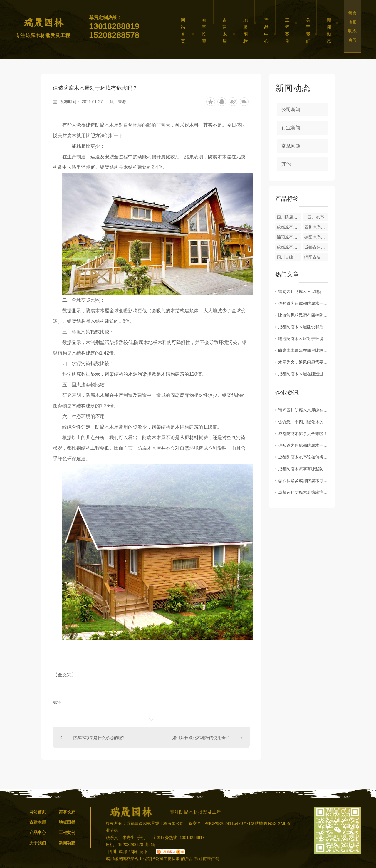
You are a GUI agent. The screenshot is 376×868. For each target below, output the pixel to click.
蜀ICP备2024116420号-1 (228, 823)
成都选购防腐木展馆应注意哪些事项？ (303, 492)
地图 (352, 22)
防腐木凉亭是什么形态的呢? (99, 738)
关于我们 (309, 31)
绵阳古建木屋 (316, 257)
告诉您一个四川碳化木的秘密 (303, 422)
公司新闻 (291, 109)
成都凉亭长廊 (289, 227)
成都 (123, 852)
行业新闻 (291, 128)
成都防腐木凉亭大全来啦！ (303, 434)
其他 (286, 164)
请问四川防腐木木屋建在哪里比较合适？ (303, 292)
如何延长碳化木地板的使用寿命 (201, 738)
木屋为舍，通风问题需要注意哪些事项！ (303, 362)
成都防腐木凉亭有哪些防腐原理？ (303, 469)
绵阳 (133, 852)
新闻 (352, 40)
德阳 (144, 852)
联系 (352, 31)
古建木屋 (226, 31)
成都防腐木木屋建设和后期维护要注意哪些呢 (303, 327)
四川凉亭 (316, 217)
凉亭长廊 (205, 31)
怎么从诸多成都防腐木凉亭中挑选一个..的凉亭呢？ (303, 481)
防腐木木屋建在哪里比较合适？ (303, 350)
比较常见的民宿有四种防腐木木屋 (303, 315)
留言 (352, 13)
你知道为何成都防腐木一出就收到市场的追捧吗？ (303, 303)
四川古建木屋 (289, 257)
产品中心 (267, 31)
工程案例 (288, 31)
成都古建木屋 (316, 247)
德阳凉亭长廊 (316, 237)
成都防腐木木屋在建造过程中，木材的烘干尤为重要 (303, 374)
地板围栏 (246, 31)
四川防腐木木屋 (289, 217)
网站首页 (184, 31)
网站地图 (259, 823)
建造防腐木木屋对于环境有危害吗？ (303, 339)
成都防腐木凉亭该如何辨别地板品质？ (303, 457)
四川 (112, 852)
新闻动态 (330, 31)
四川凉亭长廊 (316, 227)
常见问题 (291, 146)
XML (283, 823)
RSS (273, 823)
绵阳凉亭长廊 (289, 237)
